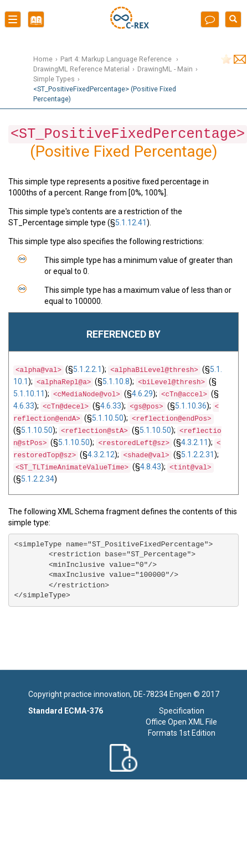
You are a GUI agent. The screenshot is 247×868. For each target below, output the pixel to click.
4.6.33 (24, 406)
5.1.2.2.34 (38, 479)
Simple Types (54, 79)
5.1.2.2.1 (88, 369)
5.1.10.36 (191, 406)
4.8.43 (151, 467)
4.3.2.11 (195, 442)
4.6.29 (142, 394)
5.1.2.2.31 (198, 454)
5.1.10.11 (29, 394)
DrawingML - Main (165, 69)
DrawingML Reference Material (81, 69)
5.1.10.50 (108, 418)
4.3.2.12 (101, 454)
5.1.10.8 (116, 381)
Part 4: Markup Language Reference (117, 59)
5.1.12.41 (131, 223)
